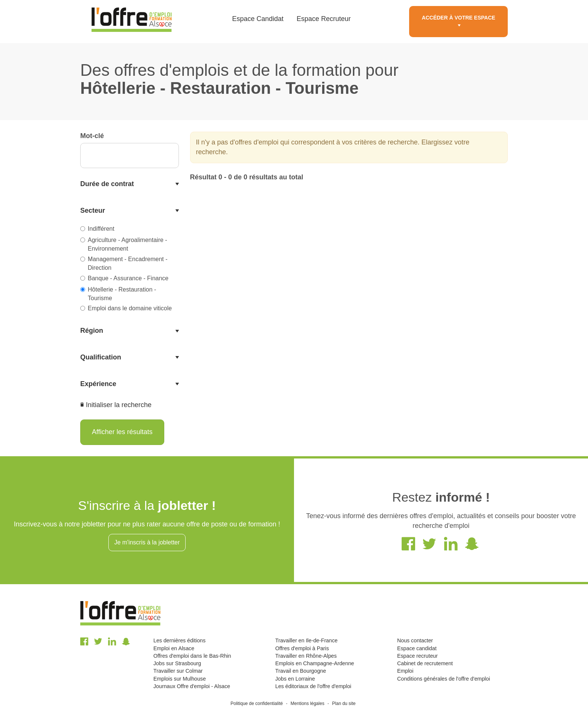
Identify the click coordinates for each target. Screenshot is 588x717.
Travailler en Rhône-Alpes (306, 656)
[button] (130, 184)
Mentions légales (307, 703)
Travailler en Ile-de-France (306, 640)
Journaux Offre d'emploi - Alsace (192, 686)
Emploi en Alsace (174, 648)
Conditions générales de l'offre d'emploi (444, 679)
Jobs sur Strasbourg (177, 663)
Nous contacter (415, 640)
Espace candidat (417, 648)
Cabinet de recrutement (425, 663)
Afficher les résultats (122, 432)
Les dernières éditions (179, 640)
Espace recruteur (417, 656)
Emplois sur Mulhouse (180, 679)
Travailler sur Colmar (178, 671)
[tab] (130, 184)
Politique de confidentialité (257, 703)
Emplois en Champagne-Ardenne (315, 663)
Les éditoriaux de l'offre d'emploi (313, 686)
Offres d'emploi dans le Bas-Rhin (192, 656)
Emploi (405, 671)
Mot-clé (92, 136)
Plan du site (344, 703)
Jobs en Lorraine (295, 679)
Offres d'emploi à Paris (302, 648)
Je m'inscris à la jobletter (147, 542)
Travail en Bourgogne (301, 671)
